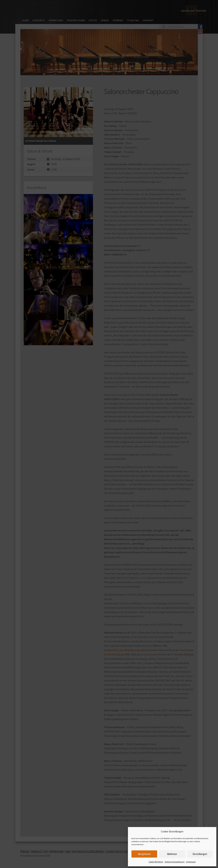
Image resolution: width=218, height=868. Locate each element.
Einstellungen (200, 854)
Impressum (191, 862)
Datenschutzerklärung (175, 862)
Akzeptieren (144, 854)
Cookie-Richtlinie (156, 862)
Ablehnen (172, 854)
